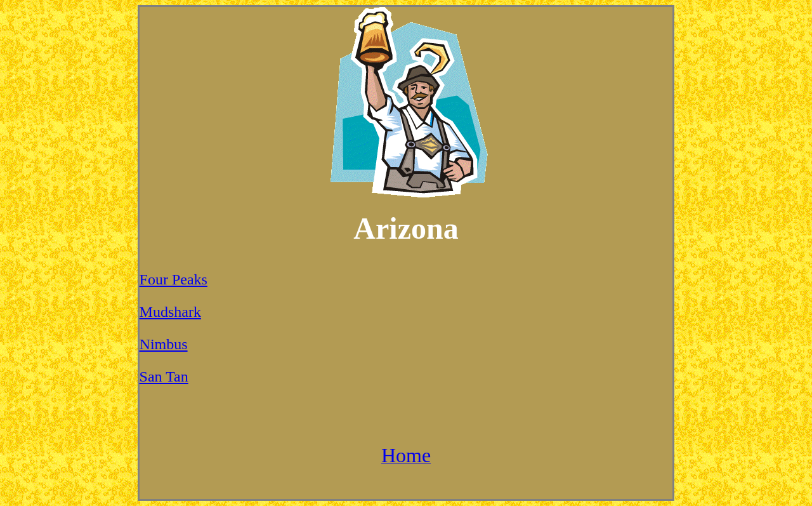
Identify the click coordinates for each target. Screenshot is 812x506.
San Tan (164, 376)
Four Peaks (174, 279)
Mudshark (170, 312)
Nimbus (164, 344)
